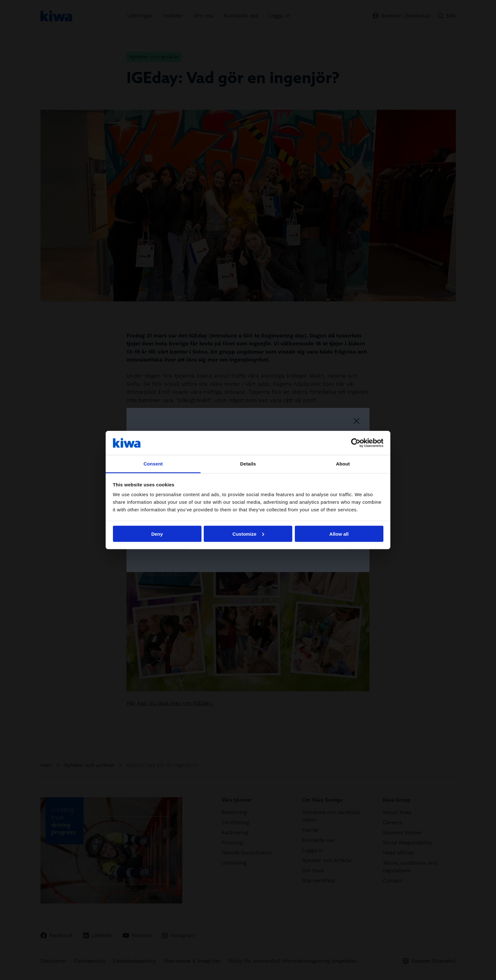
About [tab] (343, 464)
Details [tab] (248, 464)
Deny (157, 534)
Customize (248, 534)
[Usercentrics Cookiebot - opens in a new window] (356, 443)
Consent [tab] (153, 464)
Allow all (339, 534)
